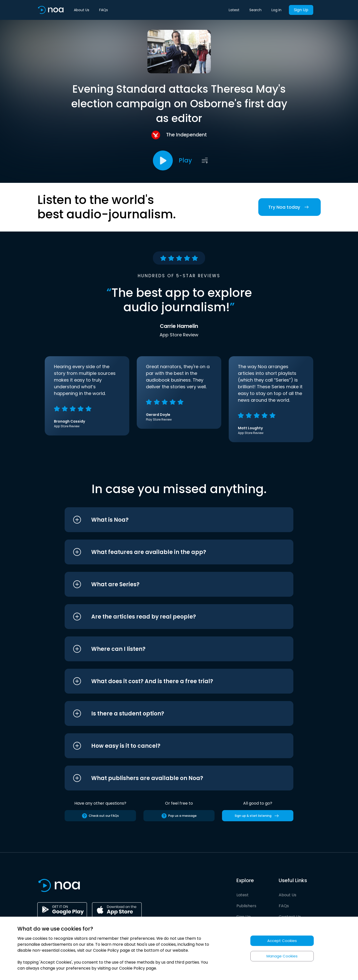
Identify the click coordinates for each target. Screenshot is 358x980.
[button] (170, 520)
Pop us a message (179, 816)
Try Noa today (290, 207)
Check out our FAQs (100, 816)
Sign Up (301, 10)
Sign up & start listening (258, 816)
